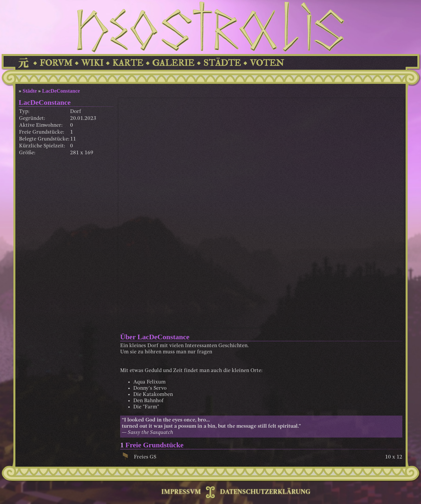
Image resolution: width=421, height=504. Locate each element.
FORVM (56, 63)
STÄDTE (222, 63)
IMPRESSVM (181, 492)
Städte (30, 91)
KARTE (128, 63)
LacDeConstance (61, 91)
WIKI (92, 63)
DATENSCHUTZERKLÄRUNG (265, 492)
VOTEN (267, 63)
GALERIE (173, 63)
